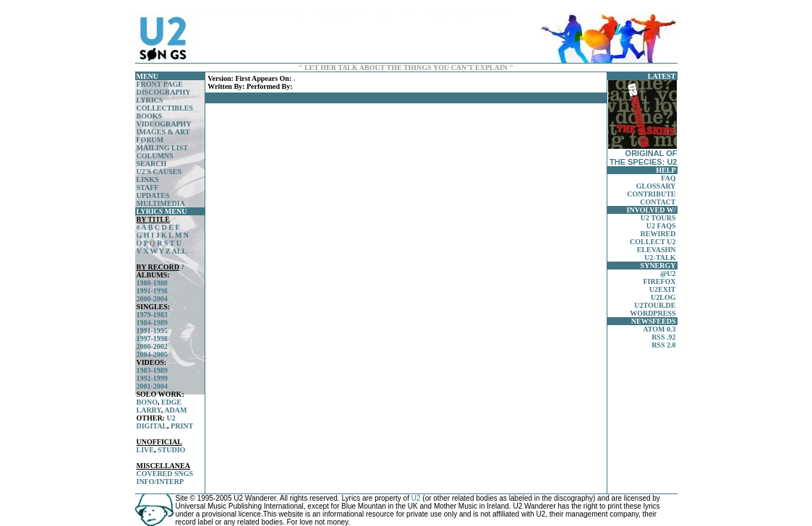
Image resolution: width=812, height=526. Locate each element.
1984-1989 (152, 323)
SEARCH (152, 164)
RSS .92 (663, 337)
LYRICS (150, 100)
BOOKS (150, 116)
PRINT (182, 426)
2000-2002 (152, 346)
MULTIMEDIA (161, 203)
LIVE (145, 450)
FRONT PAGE (160, 84)
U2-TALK (660, 258)
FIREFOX (660, 281)
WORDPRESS (653, 313)
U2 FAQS (661, 226)
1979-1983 (152, 315)
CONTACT (658, 202)
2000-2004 (152, 299)
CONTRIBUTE (651, 194)
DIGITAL (152, 426)
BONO (147, 402)
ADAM (175, 410)
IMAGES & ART (163, 132)
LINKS (148, 180)
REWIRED (658, 234)
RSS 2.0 (663, 345)
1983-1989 (152, 370)
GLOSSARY (656, 186)
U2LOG (663, 297)
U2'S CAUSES (159, 172)
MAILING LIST (162, 148)
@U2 (668, 273)
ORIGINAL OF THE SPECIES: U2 (642, 123)
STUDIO (171, 450)
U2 (171, 418)
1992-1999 (152, 378)
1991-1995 (152, 331)
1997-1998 (152, 339)
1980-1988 (152, 283)
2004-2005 (152, 354)
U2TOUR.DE (655, 305)
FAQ (668, 178)
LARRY (149, 410)
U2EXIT (663, 289)
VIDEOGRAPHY (164, 124)
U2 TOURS (658, 218)
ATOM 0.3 (659, 329)
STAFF (148, 187)
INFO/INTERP (161, 482)
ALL (180, 251)
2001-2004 (152, 386)
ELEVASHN (657, 250)
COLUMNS (155, 156)
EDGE (171, 402)
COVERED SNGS (165, 474)
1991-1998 (152, 291)
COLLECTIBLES (165, 108)
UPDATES (153, 195)
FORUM (150, 140)
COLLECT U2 (653, 242)
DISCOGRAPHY (164, 92)
